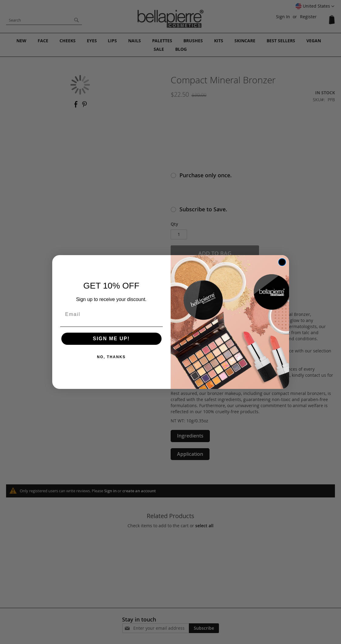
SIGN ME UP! (111, 339)
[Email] (111, 314)
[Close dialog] (282, 262)
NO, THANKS (111, 357)
